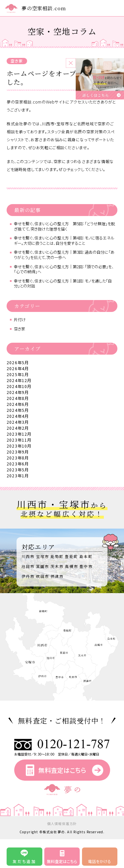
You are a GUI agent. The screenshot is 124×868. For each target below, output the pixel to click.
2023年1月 (18, 476)
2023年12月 (19, 434)
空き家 (17, 61)
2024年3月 (18, 422)
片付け (20, 319)
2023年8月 (18, 458)
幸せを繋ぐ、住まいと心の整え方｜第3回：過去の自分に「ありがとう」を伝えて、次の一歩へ (64, 255)
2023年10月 (19, 446)
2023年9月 (18, 452)
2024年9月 (18, 392)
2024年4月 (18, 416)
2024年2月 (18, 428)
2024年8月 (18, 398)
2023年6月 (18, 464)
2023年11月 (19, 440)
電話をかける (100, 861)
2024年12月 (19, 380)
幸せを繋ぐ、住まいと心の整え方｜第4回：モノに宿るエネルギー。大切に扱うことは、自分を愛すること (64, 240)
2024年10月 (19, 386)
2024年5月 (18, 410)
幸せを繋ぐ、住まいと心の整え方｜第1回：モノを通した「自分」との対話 (63, 283)
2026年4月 (18, 368)
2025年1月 (18, 374)
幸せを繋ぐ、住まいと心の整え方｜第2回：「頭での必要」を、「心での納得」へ (64, 269)
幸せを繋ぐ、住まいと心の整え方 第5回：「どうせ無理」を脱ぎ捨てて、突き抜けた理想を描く (64, 226)
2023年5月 (18, 470)
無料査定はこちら (62, 770)
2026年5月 (18, 362)
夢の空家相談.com (44, 8)
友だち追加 (24, 861)
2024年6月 (18, 404)
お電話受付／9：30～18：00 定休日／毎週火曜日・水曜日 (62, 752)
